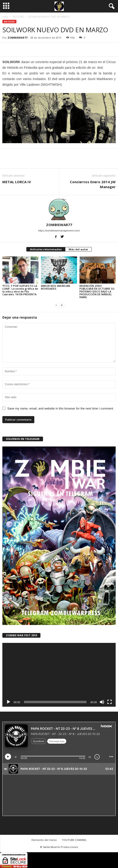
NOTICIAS (18, 17)
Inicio (5, 17)
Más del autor (78, 249)
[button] (111, 6)
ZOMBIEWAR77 (17, 38)
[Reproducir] (8, 702)
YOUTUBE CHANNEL (74, 840)
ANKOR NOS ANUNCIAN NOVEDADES (55, 287)
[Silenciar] (102, 702)
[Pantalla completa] (110, 702)
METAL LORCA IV (17, 182)
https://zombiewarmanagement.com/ (59, 231)
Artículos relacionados (46, 249)
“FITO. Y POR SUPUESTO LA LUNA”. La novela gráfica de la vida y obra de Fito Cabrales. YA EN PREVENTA (20, 290)
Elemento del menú (44, 840)
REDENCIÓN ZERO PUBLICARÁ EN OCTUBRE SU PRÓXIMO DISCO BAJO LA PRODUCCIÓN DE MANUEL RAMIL (97, 291)
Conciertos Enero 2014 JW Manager (93, 184)
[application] (59, 675)
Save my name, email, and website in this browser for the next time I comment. (61, 408)
